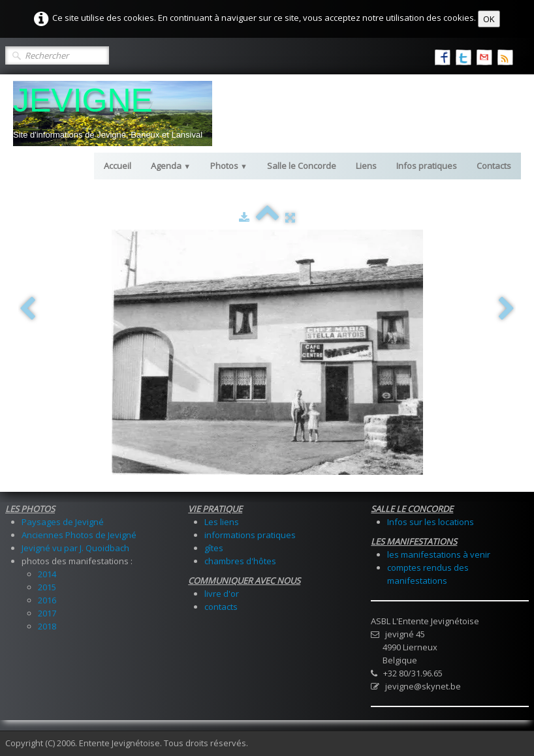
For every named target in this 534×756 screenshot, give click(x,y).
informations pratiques (250, 535)
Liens (366, 166)
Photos (229, 166)
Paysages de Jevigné (63, 522)
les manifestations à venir (439, 554)
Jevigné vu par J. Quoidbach (75, 548)
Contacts (494, 166)
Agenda (171, 166)
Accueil (118, 166)
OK (489, 19)
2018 (47, 626)
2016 (47, 600)
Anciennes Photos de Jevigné (79, 535)
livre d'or (222, 594)
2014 (47, 574)
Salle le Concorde (302, 166)
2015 (47, 587)
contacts (221, 607)
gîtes (214, 548)
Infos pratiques (427, 166)
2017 (47, 613)
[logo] (113, 113)
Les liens (222, 522)
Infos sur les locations (431, 522)
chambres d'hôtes (240, 561)
